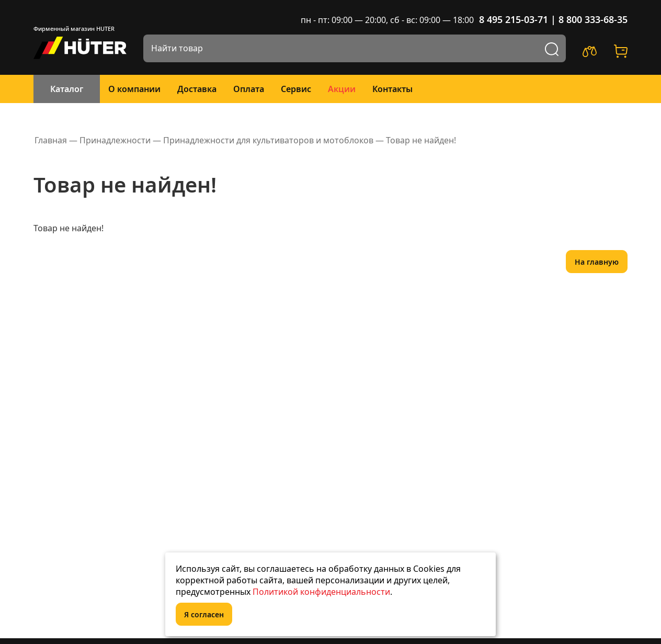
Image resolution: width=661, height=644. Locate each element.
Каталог (67, 89)
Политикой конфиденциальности (321, 592)
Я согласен (204, 614)
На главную (597, 262)
